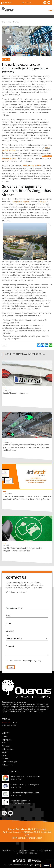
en (23, 3)
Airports (4, 736)
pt (31, 3)
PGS (4, 345)
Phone (9, 625)
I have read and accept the (25, 662)
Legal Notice (7, 850)
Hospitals (5, 752)
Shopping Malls (7, 740)
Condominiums (7, 759)
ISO (36, 853)
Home (4, 22)
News (9, 22)
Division (9, 722)
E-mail (8, 617)
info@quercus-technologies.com (27, 838)
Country (8, 637)
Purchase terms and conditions (26, 850)
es (25, 3)
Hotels (4, 743)
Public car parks (7, 765)
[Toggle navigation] (48, 10)
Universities (6, 746)
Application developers (10, 762)
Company (10, 632)
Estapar (43, 202)
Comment (10, 648)
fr (28, 3)
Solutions (16, 22)
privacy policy (36, 662)
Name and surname (14, 609)
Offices (4, 755)
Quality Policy (46, 850)
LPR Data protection (25, 853)
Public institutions (8, 749)
